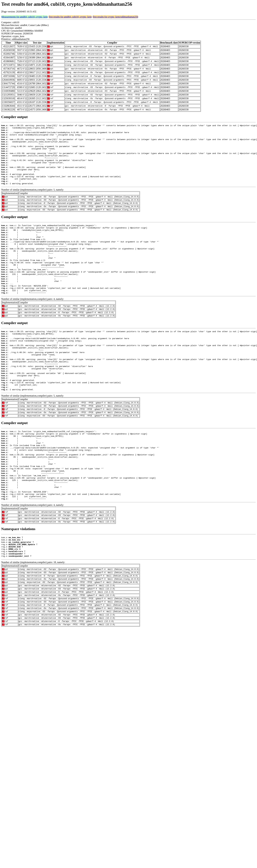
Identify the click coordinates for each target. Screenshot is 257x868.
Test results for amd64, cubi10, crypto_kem (70, 17)
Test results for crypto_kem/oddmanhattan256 (115, 17)
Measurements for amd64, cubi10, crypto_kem (25, 17)
